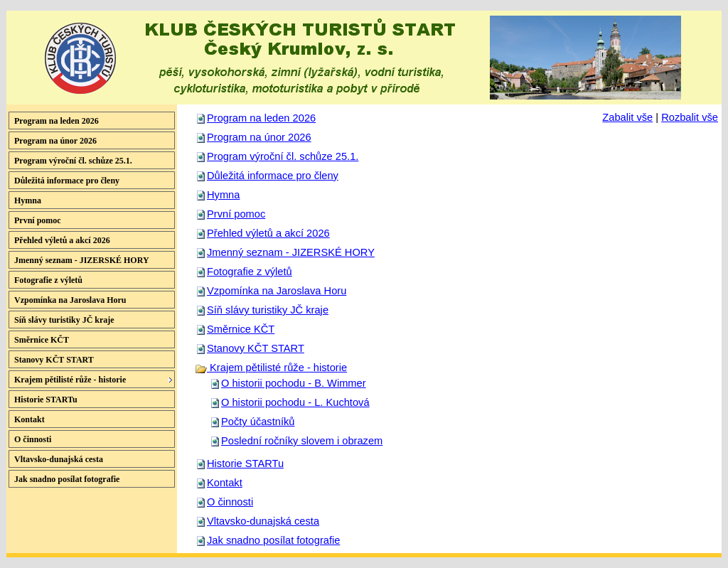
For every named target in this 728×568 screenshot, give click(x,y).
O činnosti (230, 502)
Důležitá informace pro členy (273, 176)
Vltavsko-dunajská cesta (263, 521)
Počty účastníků (258, 422)
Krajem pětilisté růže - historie (271, 368)
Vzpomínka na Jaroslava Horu (277, 291)
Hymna (223, 195)
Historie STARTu (245, 463)
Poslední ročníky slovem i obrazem (302, 441)
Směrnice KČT (241, 329)
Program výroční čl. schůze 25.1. (283, 156)
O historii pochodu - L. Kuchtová (295, 402)
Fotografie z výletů (250, 272)
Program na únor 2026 (259, 137)
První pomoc (236, 214)
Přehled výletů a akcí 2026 (268, 233)
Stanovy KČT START (256, 348)
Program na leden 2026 (261, 118)
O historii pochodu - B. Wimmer (294, 383)
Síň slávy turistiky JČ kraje (268, 310)
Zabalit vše (627, 117)
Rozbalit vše (690, 117)
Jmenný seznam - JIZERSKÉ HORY (291, 252)
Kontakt (225, 483)
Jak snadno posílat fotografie (273, 540)
